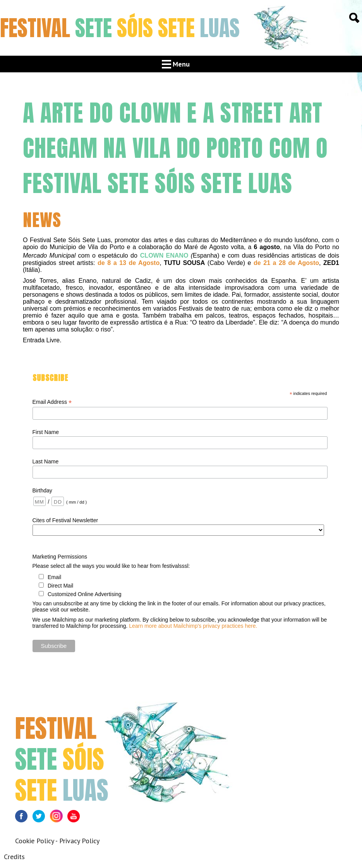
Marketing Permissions (60, 557)
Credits (14, 857)
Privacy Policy (79, 841)
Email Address (52, 402)
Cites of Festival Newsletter (65, 520)
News (42, 220)
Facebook (24, 818)
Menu (181, 64)
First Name (46, 432)
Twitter (41, 818)
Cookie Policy (34, 841)
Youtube (76, 818)
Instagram (59, 818)
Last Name (46, 461)
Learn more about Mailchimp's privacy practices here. (193, 626)
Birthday (42, 490)
